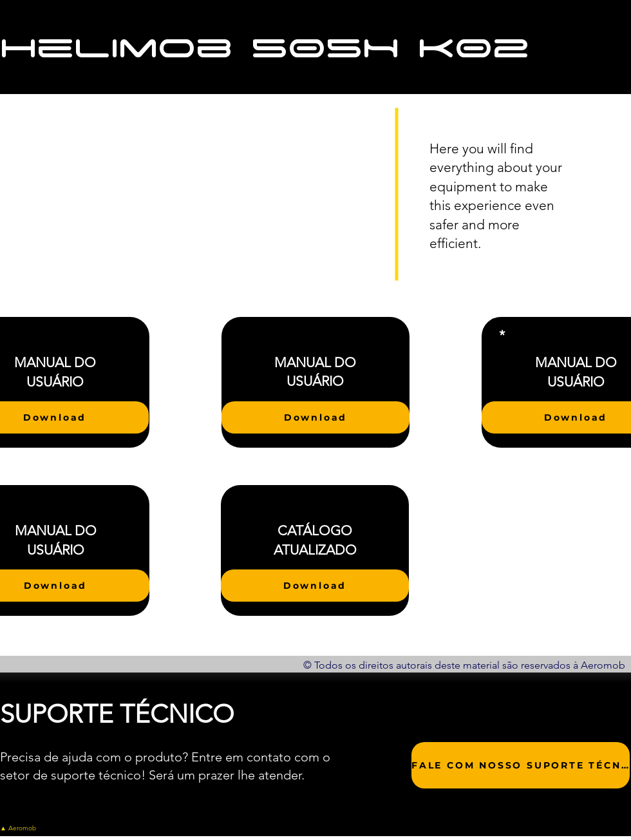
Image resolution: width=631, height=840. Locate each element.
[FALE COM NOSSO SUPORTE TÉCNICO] (521, 765)
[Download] (315, 417)
